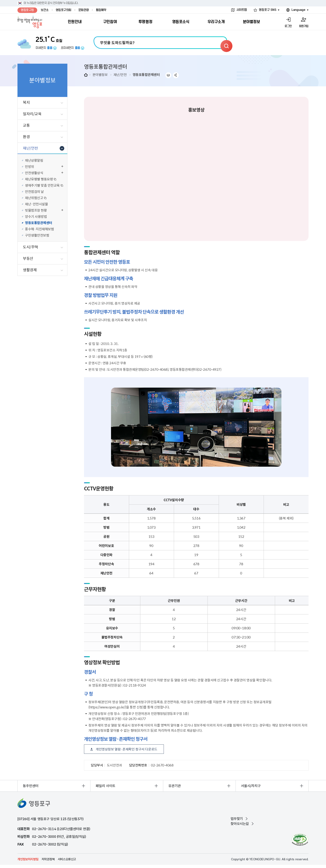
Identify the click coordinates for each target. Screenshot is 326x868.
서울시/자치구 (251, 786)
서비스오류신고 (67, 859)
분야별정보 (100, 74)
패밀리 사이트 (106, 786)
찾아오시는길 (240, 824)
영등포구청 (27, 10)
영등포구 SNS (268, 10)
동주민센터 (31, 786)
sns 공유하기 (176, 75)
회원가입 (304, 26)
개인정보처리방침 (28, 859)
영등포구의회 (64, 10)
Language (298, 10)
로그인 (288, 26)
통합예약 (101, 10)
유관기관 (175, 786)
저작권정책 (48, 859)
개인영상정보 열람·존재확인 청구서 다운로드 (127, 749)
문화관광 (84, 10)
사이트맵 (242, 10)
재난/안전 (120, 74)
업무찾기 (237, 819)
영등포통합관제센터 (146, 74)
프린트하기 (168, 75)
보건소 (45, 10)
